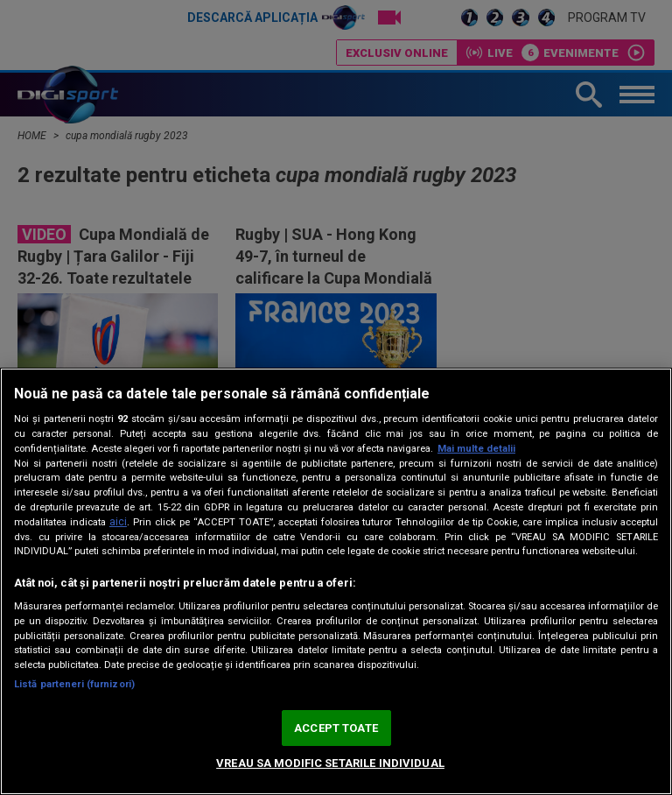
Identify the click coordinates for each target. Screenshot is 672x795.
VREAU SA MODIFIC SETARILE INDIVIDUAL (330, 763)
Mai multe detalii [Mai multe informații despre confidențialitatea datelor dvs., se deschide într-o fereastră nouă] (476, 449)
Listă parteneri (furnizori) (74, 684)
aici (118, 522)
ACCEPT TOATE (336, 728)
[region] (336, 581)
